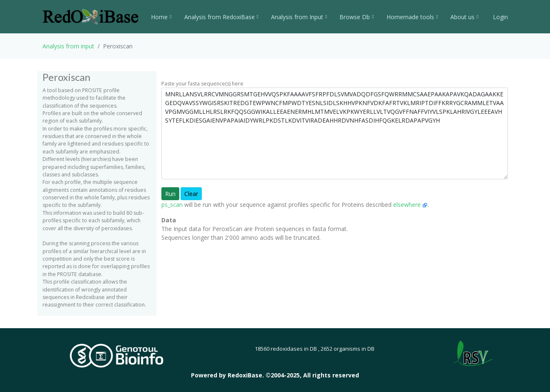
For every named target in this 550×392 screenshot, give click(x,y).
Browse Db (357, 17)
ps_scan (172, 205)
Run (170, 194)
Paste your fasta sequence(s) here (202, 84)
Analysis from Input (299, 17)
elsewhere (410, 205)
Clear (191, 194)
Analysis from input (68, 46)
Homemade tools (412, 17)
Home (161, 17)
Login (500, 17)
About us (464, 17)
